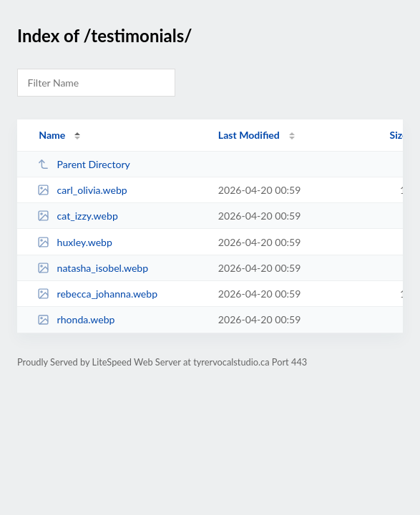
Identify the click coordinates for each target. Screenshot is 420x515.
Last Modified (249, 135)
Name (52, 135)
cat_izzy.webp (78, 216)
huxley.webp (75, 242)
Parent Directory (84, 164)
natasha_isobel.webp (93, 268)
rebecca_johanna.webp (97, 294)
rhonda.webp (76, 319)
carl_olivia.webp (82, 190)
